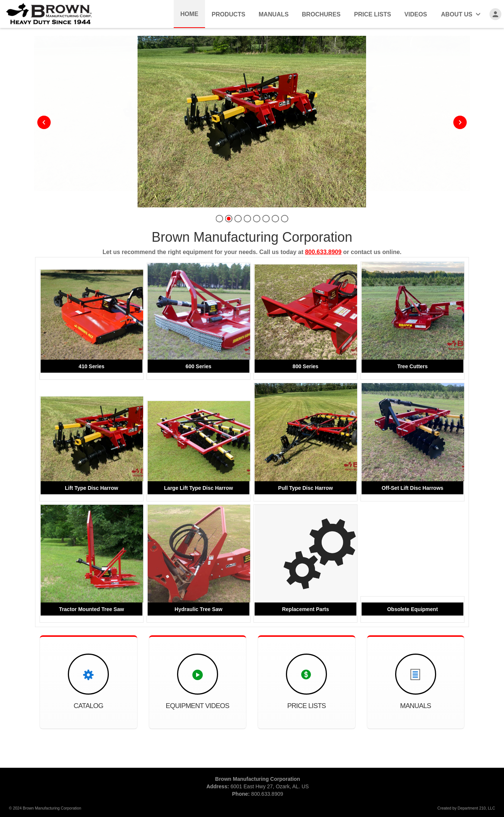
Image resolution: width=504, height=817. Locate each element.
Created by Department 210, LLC (466, 808)
